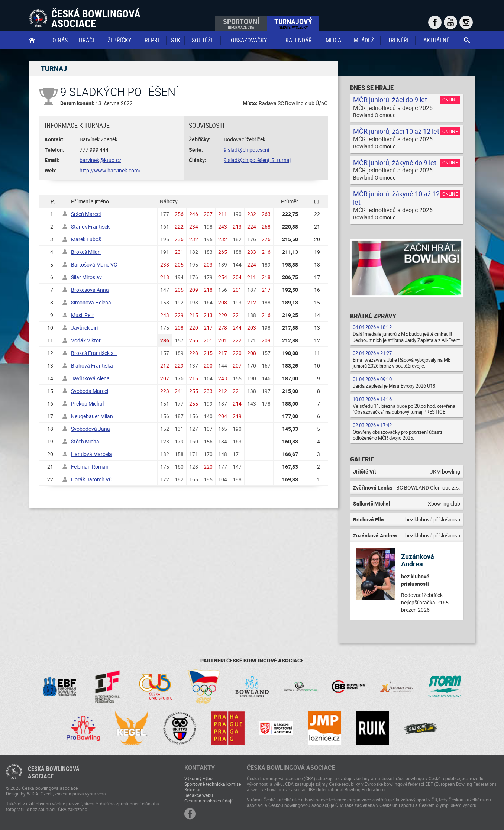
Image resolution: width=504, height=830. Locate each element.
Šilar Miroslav (86, 277)
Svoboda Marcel (90, 391)
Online (450, 100)
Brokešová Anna (90, 290)
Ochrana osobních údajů (209, 801)
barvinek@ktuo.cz (100, 160)
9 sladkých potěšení (246, 150)
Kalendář (299, 40)
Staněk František (90, 227)
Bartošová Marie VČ (94, 264)
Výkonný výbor (199, 778)
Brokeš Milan (86, 252)
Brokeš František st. (94, 353)
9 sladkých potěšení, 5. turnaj (257, 160)
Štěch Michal (86, 441)
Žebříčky (119, 40)
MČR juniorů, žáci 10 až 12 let (396, 131)
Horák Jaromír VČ (92, 479)
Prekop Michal (87, 403)
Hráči (86, 40)
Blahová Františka (92, 366)
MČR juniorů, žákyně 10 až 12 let (396, 198)
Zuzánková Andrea (418, 560)
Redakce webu (199, 795)
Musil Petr (83, 315)
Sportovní (241, 23)
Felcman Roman (90, 467)
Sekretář (193, 789)
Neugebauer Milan (92, 416)
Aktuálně (436, 40)
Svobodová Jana (91, 429)
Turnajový (293, 23)
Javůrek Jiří (84, 328)
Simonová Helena (91, 302)
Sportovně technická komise (213, 784)
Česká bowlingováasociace (54, 772)
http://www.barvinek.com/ (110, 170)
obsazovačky (249, 40)
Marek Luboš (86, 239)
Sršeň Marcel (86, 214)
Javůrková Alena (90, 378)
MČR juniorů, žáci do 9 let (390, 100)
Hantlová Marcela (91, 454)
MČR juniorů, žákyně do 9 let (395, 162)
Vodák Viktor (86, 340)
